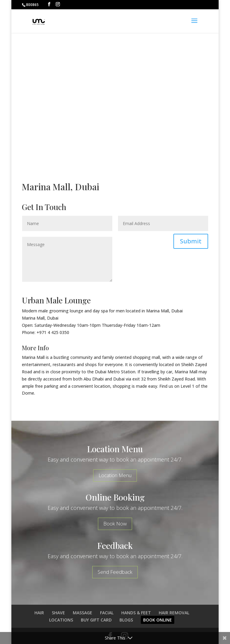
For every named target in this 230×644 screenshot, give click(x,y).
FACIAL (107, 613)
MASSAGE (83, 613)
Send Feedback (115, 572)
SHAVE (58, 613)
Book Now (115, 524)
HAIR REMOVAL (174, 613)
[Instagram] (58, 4)
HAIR (39, 613)
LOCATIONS (61, 620)
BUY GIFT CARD (96, 620)
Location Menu (115, 475)
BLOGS (126, 620)
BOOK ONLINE (158, 620)
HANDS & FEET (136, 613)
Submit (191, 241)
